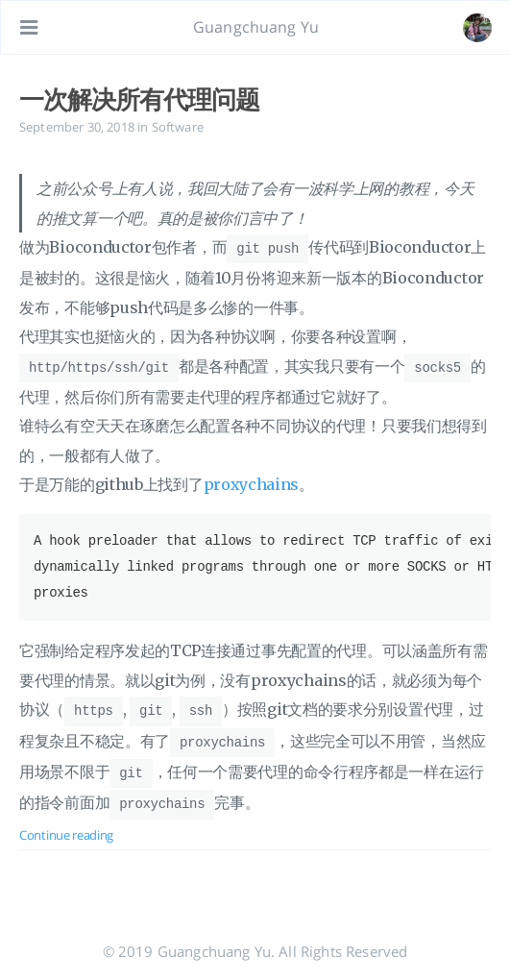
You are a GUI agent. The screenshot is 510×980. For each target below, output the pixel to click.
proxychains (252, 482)
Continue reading (66, 829)
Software (178, 127)
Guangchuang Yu (256, 27)
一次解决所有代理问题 (139, 99)
